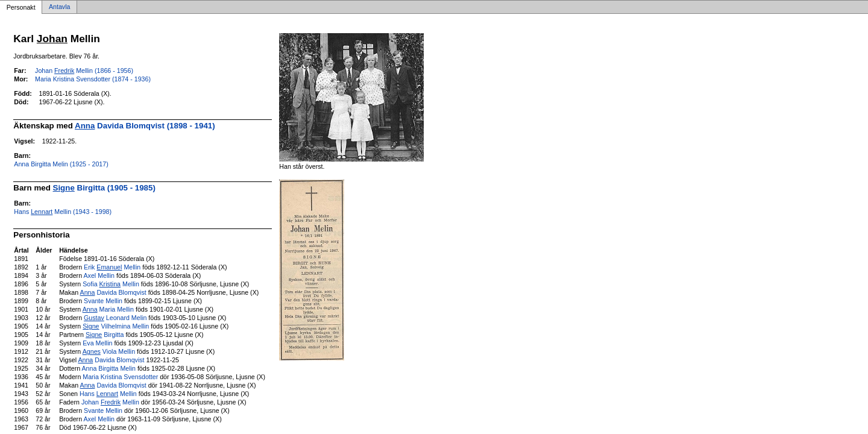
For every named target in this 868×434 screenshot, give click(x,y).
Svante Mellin (103, 301)
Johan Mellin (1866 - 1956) (84, 71)
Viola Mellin (109, 351)
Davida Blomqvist (113, 292)
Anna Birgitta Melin (109, 368)
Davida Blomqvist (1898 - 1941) (145, 126)
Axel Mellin (99, 275)
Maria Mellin (108, 309)
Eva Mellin (97, 343)
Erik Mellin (112, 267)
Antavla (60, 7)
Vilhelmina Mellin (116, 326)
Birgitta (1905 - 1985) (104, 188)
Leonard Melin (115, 318)
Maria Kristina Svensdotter (120, 377)
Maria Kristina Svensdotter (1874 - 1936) (93, 79)
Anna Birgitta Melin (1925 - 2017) (61, 164)
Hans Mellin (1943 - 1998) (63, 212)
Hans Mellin (108, 394)
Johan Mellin (110, 402)
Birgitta (105, 335)
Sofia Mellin (111, 284)
